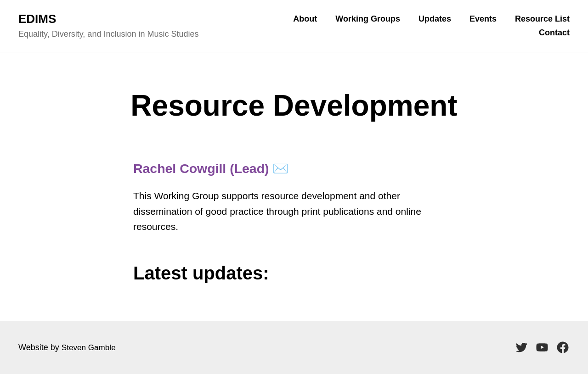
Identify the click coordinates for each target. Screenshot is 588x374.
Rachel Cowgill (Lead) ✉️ (221, 168)
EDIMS (37, 19)
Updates (435, 19)
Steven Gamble (90, 347)
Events (483, 19)
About (305, 19)
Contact (554, 33)
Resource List (542, 19)
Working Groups (368, 19)
